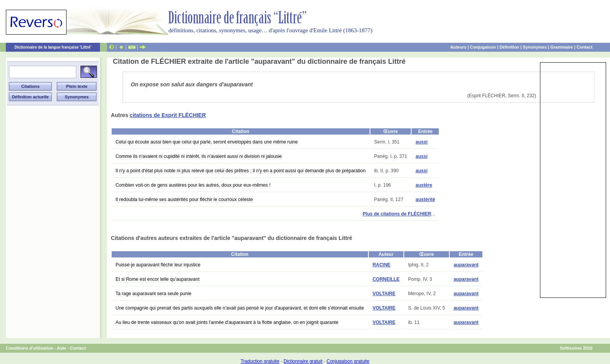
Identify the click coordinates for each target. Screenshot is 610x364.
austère (424, 185)
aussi (422, 142)
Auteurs (458, 47)
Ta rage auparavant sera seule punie (153, 294)
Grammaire (562, 47)
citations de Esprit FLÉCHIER (168, 115)
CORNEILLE (386, 279)
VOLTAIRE (384, 294)
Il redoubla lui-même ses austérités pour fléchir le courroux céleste (184, 199)
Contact (585, 47)
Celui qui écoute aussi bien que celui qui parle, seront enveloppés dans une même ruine (207, 142)
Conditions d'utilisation (30, 348)
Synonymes (535, 47)
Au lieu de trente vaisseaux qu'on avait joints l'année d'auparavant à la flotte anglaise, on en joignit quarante (227, 322)
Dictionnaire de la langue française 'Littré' (53, 47)
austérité (425, 199)
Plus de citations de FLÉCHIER (397, 214)
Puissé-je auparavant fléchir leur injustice (158, 265)
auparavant (466, 265)
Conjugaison (483, 47)
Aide (61, 348)
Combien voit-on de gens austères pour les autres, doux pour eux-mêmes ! (193, 185)
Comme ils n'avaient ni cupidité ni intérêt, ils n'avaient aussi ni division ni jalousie (199, 156)
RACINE (382, 265)
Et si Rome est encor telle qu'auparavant (158, 279)
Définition (509, 47)
